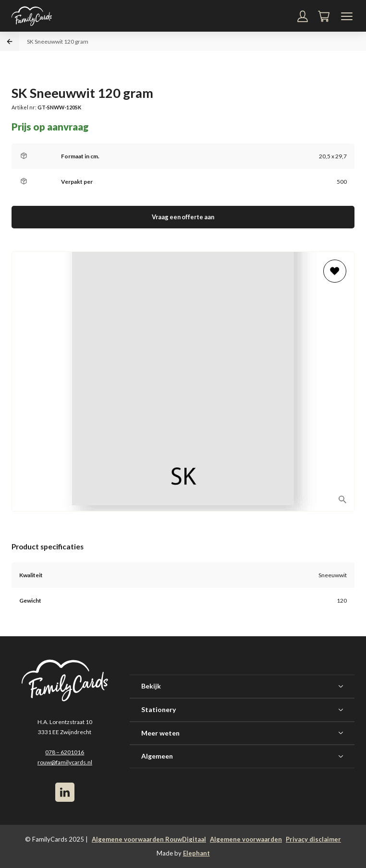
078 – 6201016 (65, 752)
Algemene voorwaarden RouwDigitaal (149, 839)
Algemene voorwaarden (246, 839)
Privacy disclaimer (313, 839)
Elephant (196, 853)
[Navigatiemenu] (347, 16)
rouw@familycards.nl (65, 762)
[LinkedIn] (65, 792)
